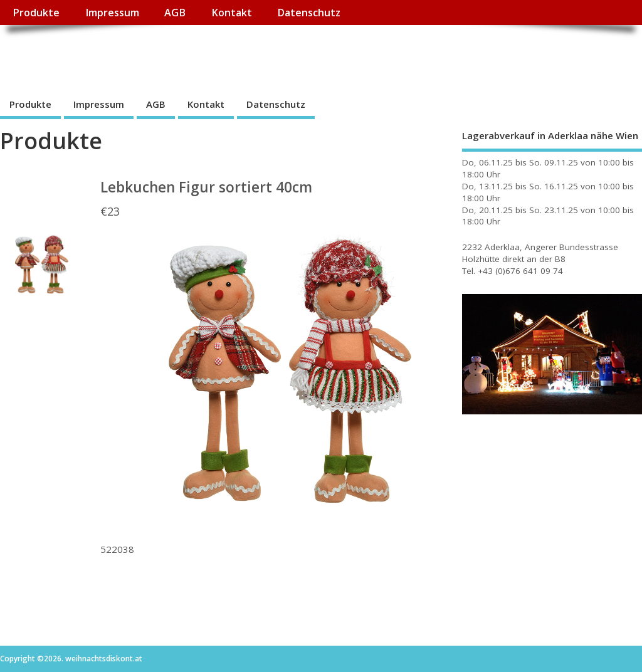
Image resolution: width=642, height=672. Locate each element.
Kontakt (232, 13)
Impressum (112, 13)
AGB (175, 13)
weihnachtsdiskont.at (112, 54)
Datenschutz (309, 13)
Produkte (36, 13)
